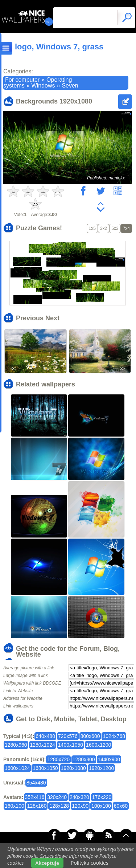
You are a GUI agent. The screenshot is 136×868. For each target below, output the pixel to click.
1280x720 (58, 759)
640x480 (45, 736)
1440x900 (109, 759)
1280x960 (16, 745)
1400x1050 (71, 745)
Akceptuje (47, 863)
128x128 (59, 806)
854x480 (36, 783)
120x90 (80, 806)
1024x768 (114, 736)
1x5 (92, 228)
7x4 (126, 228)
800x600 (90, 736)
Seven (70, 86)
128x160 (37, 806)
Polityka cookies (90, 863)
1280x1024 (43, 745)
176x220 (102, 797)
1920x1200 (101, 768)
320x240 (57, 797)
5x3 (115, 228)
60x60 (121, 806)
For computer (22, 80)
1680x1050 (45, 768)
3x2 (104, 228)
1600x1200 (98, 745)
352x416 (35, 797)
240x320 (79, 797)
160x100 (15, 806)
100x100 (101, 806)
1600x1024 (17, 768)
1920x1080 (73, 768)
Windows (43, 86)
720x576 (68, 736)
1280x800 (84, 759)
